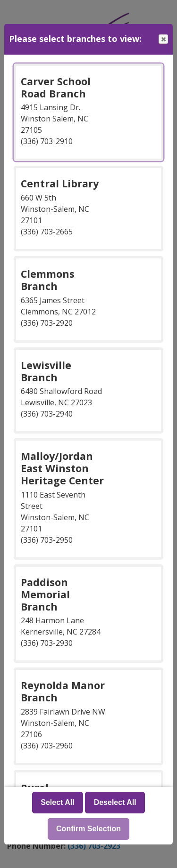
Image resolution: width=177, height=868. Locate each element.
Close (163, 39)
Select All (57, 802)
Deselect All (115, 802)
